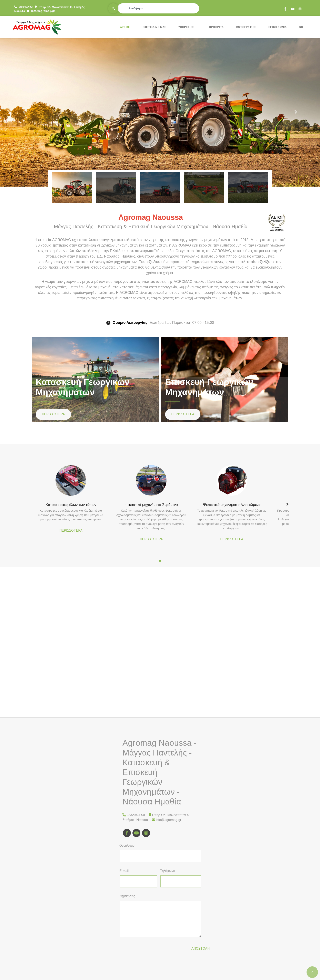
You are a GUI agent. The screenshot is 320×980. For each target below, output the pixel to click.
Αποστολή (182, 946)
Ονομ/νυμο (127, 846)
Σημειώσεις (127, 896)
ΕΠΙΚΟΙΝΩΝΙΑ (277, 27)
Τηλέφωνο (168, 871)
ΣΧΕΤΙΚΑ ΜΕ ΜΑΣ (154, 27)
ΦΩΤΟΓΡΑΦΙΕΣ (246, 27)
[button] (24, 112)
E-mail (124, 871)
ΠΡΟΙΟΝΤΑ (216, 27)
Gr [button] (301, 27)
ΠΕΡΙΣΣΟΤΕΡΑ (53, 414)
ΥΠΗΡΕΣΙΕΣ (187, 27)
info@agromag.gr (26, 11)
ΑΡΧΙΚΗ (125, 27)
